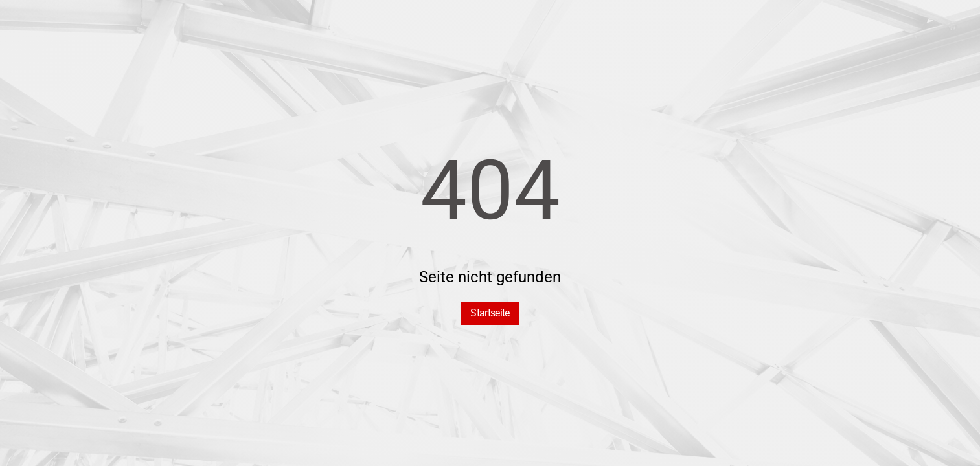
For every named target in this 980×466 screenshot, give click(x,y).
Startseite (490, 313)
